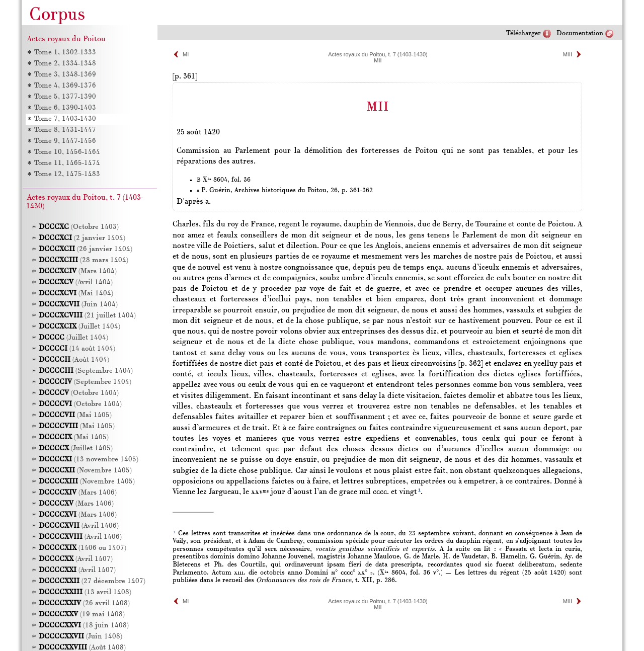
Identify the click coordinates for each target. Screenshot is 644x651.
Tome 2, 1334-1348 (65, 64)
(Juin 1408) (80, 637)
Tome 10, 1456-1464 (67, 152)
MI (186, 54)
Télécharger (524, 33)
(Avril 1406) (79, 526)
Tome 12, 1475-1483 (67, 174)
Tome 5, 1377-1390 (65, 97)
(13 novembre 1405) (89, 460)
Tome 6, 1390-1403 (65, 108)
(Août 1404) (74, 360)
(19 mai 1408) (82, 615)
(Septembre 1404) (86, 371)
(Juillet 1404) (79, 327)
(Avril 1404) (76, 282)
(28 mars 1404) (84, 260)
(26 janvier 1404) (86, 249)
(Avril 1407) (76, 559)
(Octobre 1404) (79, 393)
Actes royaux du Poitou (66, 39)
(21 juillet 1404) (87, 316)
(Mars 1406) (78, 493)
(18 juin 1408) (84, 626)
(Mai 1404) (76, 294)
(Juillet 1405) (76, 449)
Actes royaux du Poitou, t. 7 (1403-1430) (378, 54)
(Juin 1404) (78, 305)
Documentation (580, 33)
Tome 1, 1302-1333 (65, 53)
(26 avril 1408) (84, 603)
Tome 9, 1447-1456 (65, 141)
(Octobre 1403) (79, 227)
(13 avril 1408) (85, 592)
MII (378, 60)
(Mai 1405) (75, 415)
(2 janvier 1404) (82, 238)
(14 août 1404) (77, 349)
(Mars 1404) (78, 271)
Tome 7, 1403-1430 (65, 119)
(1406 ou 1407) (83, 548)
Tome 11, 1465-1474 (67, 163)
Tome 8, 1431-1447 (65, 130)
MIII (568, 54)
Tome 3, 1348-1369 (65, 75)
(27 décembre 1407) (92, 581)
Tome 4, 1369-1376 (65, 86)
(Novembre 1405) (85, 471)
